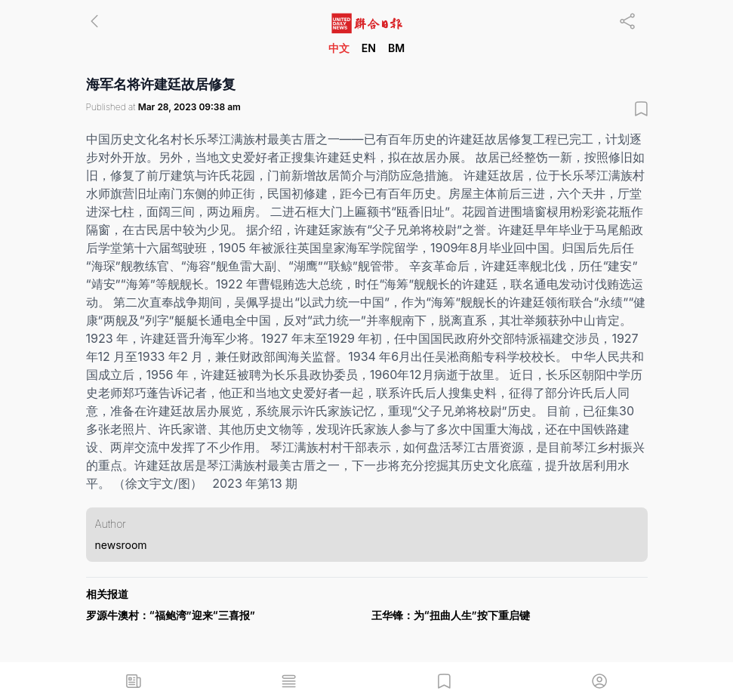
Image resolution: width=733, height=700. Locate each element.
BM (396, 48)
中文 (339, 48)
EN (369, 48)
